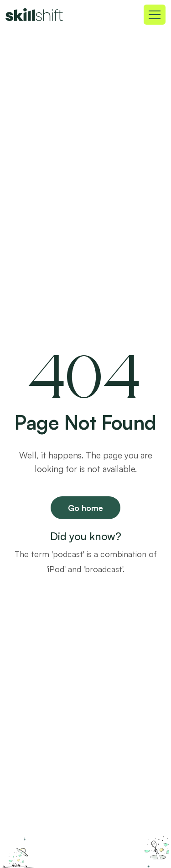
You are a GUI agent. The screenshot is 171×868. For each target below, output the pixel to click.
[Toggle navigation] (155, 15)
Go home (85, 508)
